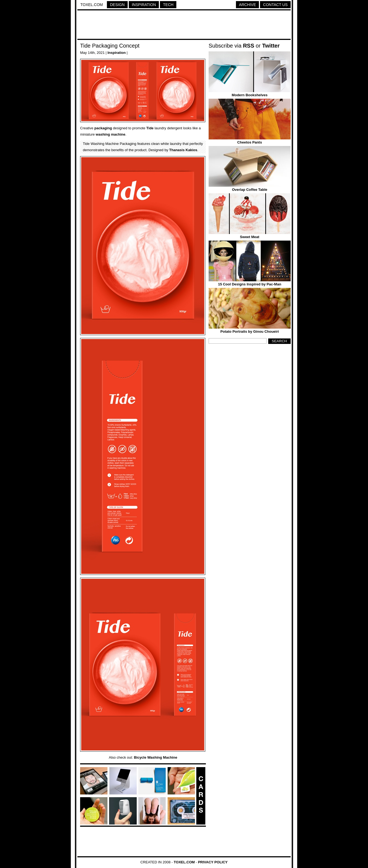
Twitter (271, 46)
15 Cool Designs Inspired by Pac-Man (249, 284)
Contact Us (275, 5)
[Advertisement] (184, 25)
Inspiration (144, 5)
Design (117, 5)
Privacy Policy (213, 862)
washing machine (110, 134)
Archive (247, 5)
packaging (103, 128)
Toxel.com (92, 5)
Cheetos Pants (250, 142)
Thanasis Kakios (183, 150)
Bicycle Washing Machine (156, 757)
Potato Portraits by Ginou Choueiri (250, 331)
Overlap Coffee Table (249, 190)
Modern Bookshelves (250, 95)
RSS (249, 46)
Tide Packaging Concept (110, 46)
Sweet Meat (250, 237)
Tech (168, 5)
